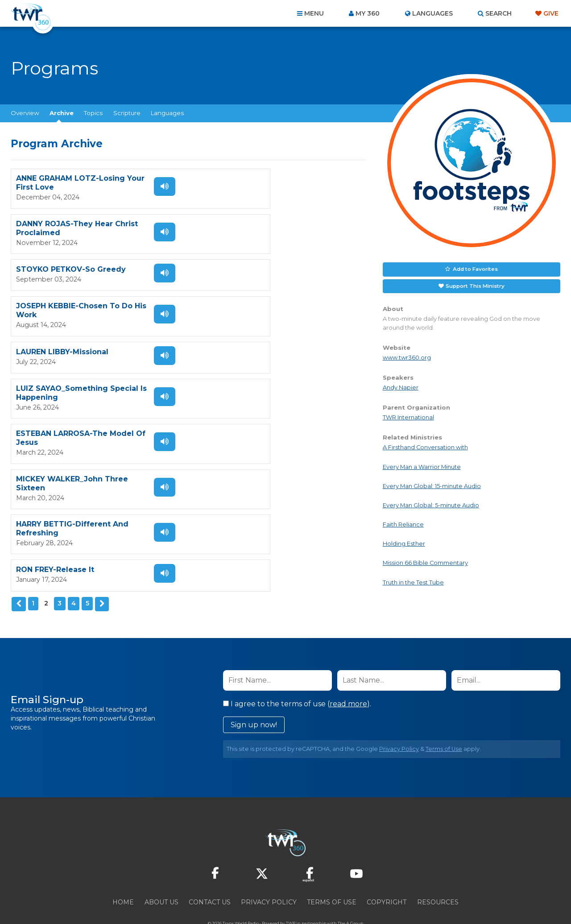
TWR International (408, 416)
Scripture (127, 113)
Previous (18, 398)
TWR (291, 897)
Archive (62, 113)
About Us (161, 876)
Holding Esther (404, 542)
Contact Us (210, 876)
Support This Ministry (474, 285)
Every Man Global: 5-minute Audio (431, 503)
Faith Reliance (403, 523)
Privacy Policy (399, 723)
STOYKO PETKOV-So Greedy (71, 227)
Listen (157, 186)
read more (348, 677)
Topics (93, 113)
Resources (438, 876)
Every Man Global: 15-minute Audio (432, 484)
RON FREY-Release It (235, 361)
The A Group (350, 897)
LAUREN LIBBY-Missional (62, 272)
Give (551, 13)
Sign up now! (254, 698)
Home (123, 876)
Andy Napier (401, 386)
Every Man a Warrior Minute (422, 465)
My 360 (368, 13)
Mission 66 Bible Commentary (425, 561)
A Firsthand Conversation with (425, 446)
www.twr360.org (407, 356)
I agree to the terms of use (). (297, 677)
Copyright (387, 876)
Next (101, 398)
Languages (167, 113)
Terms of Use (444, 723)
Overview (25, 113)
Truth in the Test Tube (413, 581)
